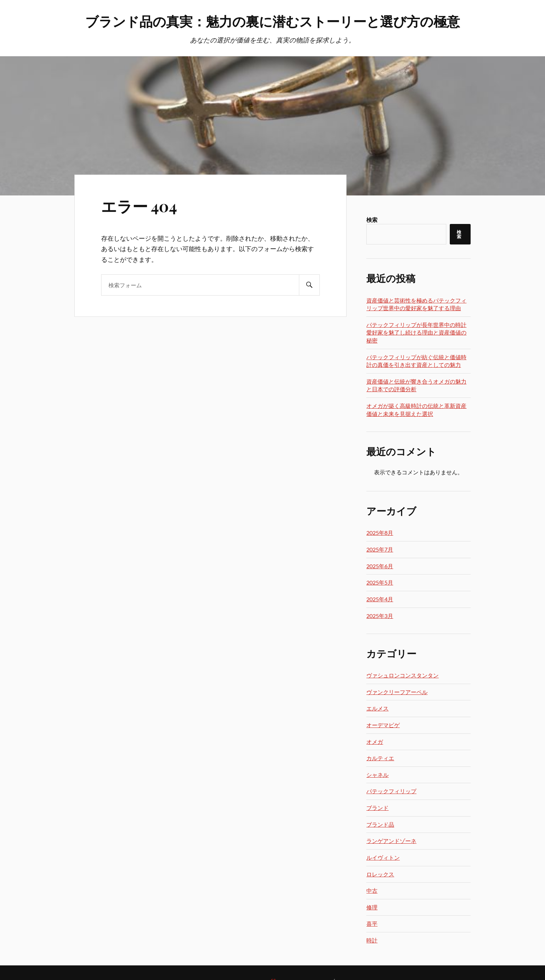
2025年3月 (380, 616)
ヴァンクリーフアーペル (397, 692)
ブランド (377, 808)
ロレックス (380, 874)
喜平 (372, 923)
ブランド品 (380, 824)
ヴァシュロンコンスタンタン (402, 675)
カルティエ (380, 758)
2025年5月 (380, 582)
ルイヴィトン (383, 857)
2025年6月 (380, 566)
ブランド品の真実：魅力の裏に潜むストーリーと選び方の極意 (272, 21)
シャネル (377, 775)
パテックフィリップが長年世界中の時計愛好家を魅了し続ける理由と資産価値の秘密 (416, 332)
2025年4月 (380, 599)
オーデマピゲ (383, 725)
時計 (372, 940)
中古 (372, 890)
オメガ (375, 742)
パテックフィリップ (391, 791)
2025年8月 (380, 533)
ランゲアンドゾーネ (391, 841)
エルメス (377, 708)
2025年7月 (380, 549)
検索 (372, 220)
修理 (372, 907)
